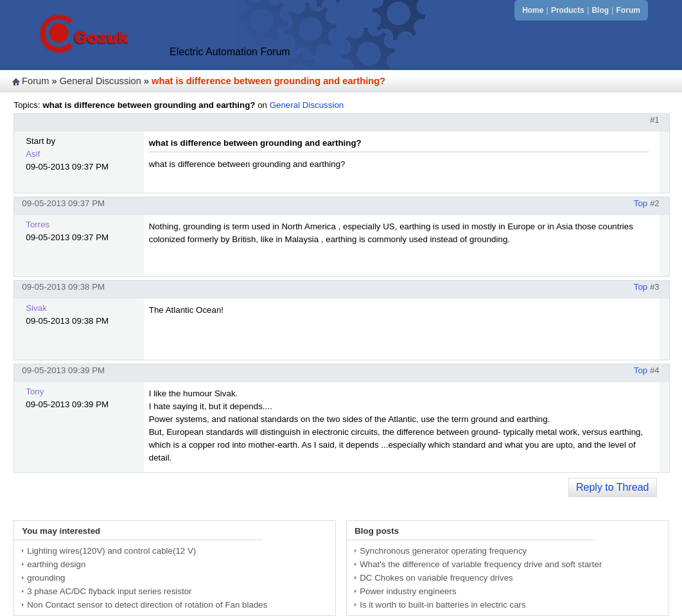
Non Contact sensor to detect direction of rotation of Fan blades (147, 605)
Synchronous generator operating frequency (443, 551)
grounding (46, 578)
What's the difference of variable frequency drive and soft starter (481, 564)
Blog (600, 10)
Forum (628, 10)
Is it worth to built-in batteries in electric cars (443, 605)
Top (641, 203)
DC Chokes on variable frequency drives (436, 578)
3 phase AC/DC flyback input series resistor (109, 591)
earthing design (56, 564)
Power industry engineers (408, 591)
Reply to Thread (613, 487)
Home (533, 10)
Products (568, 10)
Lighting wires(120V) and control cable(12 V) (111, 551)
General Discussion (101, 81)
